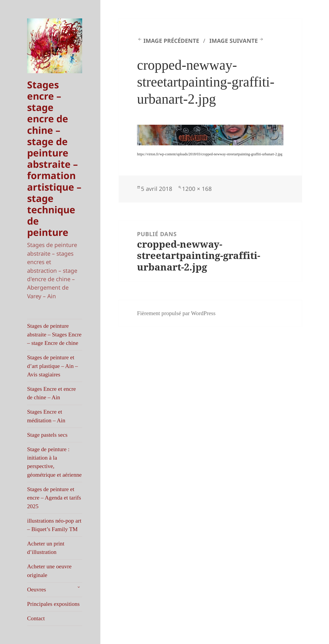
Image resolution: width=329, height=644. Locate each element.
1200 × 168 (197, 189)
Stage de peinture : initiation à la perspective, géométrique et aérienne (54, 462)
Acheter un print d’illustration (46, 548)
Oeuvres (37, 590)
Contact (36, 618)
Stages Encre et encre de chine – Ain (52, 393)
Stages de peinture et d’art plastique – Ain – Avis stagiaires (53, 366)
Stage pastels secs (47, 435)
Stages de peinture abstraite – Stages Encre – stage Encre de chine (54, 334)
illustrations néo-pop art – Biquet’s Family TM (54, 525)
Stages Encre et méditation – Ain (46, 416)
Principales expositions (53, 604)
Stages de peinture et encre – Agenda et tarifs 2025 (54, 498)
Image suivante (234, 41)
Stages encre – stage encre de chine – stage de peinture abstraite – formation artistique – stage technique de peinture (54, 159)
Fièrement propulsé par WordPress (176, 313)
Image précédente (171, 41)
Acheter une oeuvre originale (49, 571)
